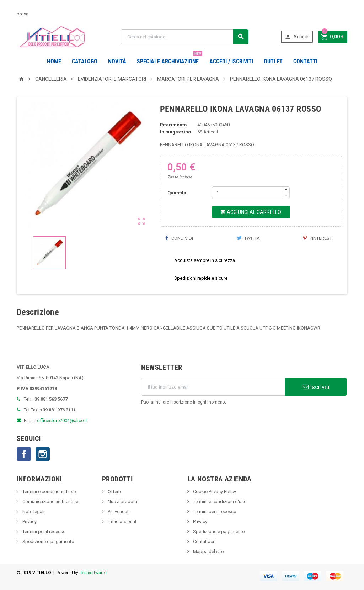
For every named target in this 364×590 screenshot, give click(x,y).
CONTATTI (305, 61)
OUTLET (273, 61)
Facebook (24, 454)
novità (117, 61)
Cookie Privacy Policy (214, 492)
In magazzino (175, 132)
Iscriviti (316, 387)
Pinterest (318, 238)
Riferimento (173, 125)
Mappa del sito (208, 551)
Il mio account (122, 521)
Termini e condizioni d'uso (49, 492)
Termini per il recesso (44, 531)
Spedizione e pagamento (48, 541)
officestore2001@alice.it (62, 420)
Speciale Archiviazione (170, 59)
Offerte (114, 492)
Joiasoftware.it (94, 573)
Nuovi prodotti (122, 502)
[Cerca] (184, 37)
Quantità (177, 193)
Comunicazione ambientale (50, 502)
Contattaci (203, 541)
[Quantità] (247, 193)
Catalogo (85, 61)
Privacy (29, 521)
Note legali (33, 512)
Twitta (248, 238)
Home (54, 61)
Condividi (179, 238)
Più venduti (118, 512)
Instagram (43, 454)
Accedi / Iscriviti (231, 61)
